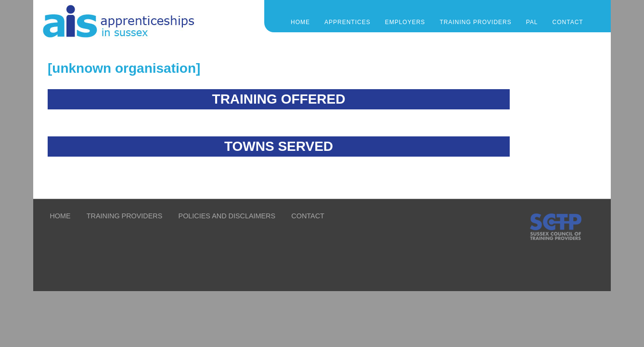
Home (300, 22)
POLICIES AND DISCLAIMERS (227, 216)
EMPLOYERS (405, 22)
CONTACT (568, 22)
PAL (532, 22)
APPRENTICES (348, 22)
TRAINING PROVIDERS (475, 22)
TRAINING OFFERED (279, 99)
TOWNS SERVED (279, 146)
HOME (60, 216)
